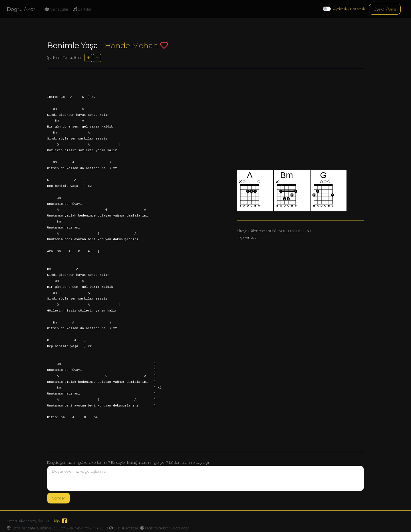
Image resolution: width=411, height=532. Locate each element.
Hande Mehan (131, 45)
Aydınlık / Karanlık (349, 9)
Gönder (59, 498)
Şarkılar (82, 9)
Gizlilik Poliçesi (127, 528)
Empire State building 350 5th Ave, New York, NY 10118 (60, 528)
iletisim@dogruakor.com (167, 528)
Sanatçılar (57, 9)
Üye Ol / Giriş (385, 9)
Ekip (56, 521)
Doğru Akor (21, 9)
